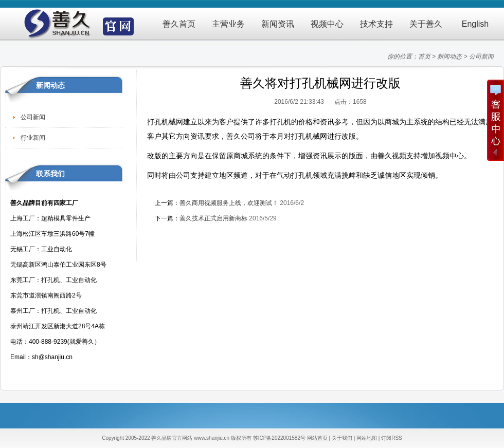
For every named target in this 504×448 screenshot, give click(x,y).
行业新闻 (33, 138)
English (475, 24)
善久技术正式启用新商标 (213, 218)
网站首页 (317, 438)
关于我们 (342, 438)
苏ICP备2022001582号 (279, 438)
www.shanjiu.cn (212, 438)
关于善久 (426, 24)
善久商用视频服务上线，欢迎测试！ (229, 203)
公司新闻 (481, 57)
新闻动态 (449, 57)
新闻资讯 (278, 24)
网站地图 (367, 438)
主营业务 (228, 24)
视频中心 (327, 24)
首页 (424, 57)
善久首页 (179, 24)
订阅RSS (392, 438)
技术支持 (376, 24)
